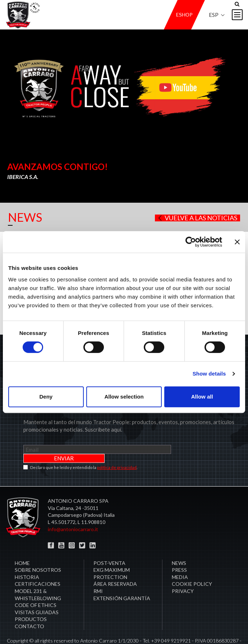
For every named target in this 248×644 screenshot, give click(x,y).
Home (22, 545)
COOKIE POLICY (192, 566)
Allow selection (124, 397)
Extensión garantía (122, 580)
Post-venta (109, 545)
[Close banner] (237, 242)
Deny (46, 397)
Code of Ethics (36, 587)
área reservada (115, 566)
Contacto (29, 608)
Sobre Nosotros (38, 552)
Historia (27, 559)
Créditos (124, 629)
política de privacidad (117, 449)
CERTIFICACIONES (38, 566)
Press (179, 552)
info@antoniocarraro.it (73, 511)
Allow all (202, 397)
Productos (31, 601)
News (179, 545)
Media (180, 559)
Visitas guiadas (37, 594)
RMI (98, 573)
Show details (209, 374)
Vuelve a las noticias (197, 218)
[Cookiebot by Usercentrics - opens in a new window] (191, 242)
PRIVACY (183, 573)
